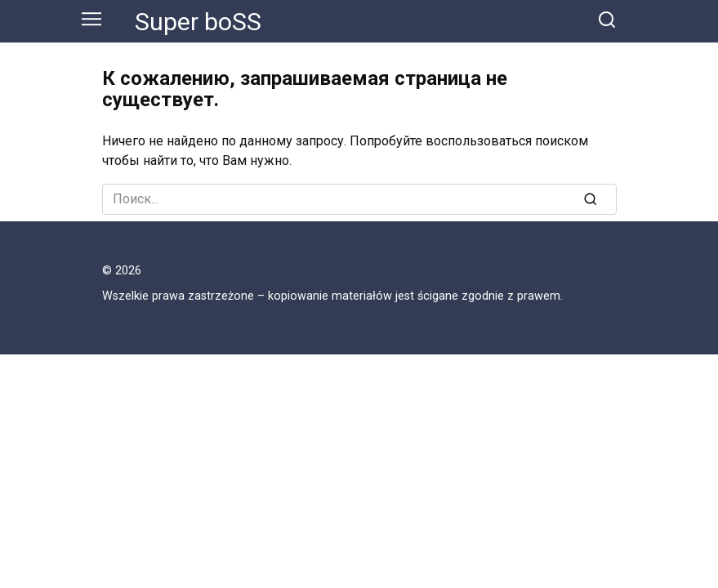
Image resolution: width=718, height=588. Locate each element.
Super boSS (198, 22)
